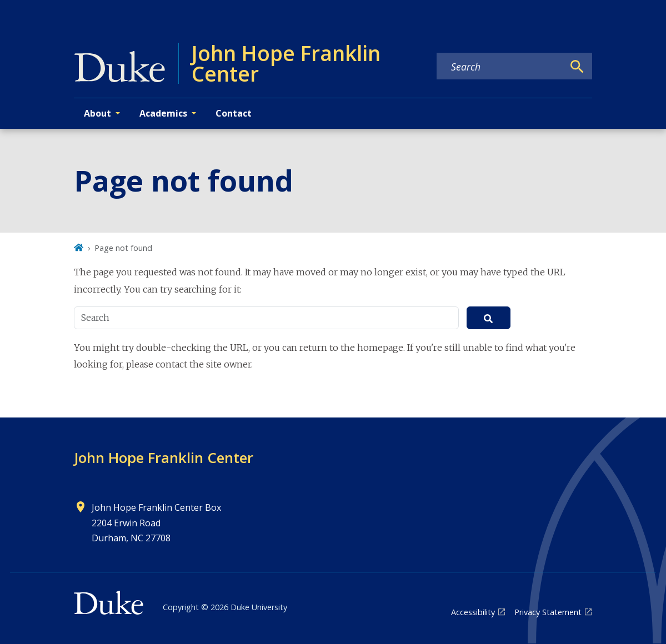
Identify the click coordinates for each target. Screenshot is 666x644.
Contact (234, 113)
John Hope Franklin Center (164, 457)
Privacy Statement (548, 612)
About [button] (97, 113)
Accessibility (473, 612)
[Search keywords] (500, 67)
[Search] (577, 67)
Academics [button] (163, 113)
